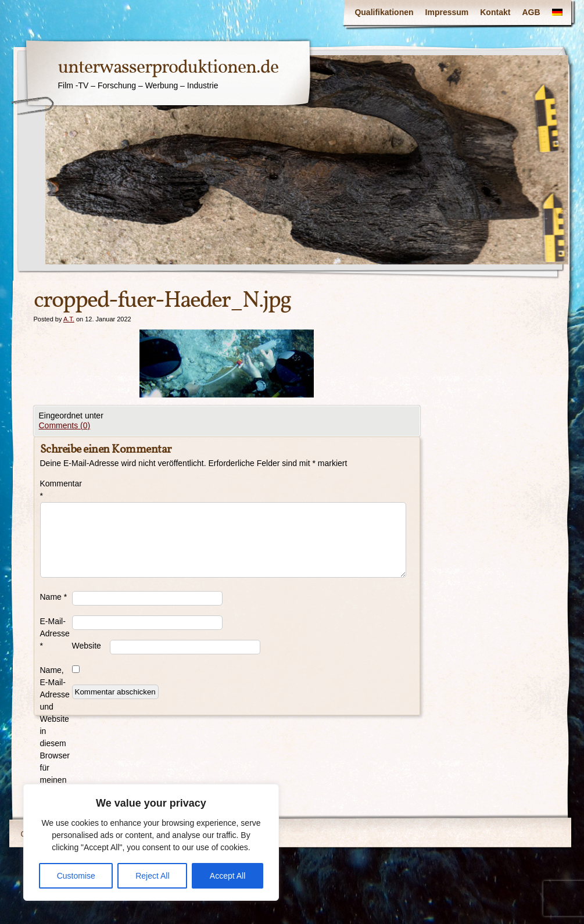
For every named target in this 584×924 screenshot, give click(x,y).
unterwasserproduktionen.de (168, 68)
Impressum (447, 12)
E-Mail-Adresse (55, 633)
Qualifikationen (384, 12)
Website (87, 646)
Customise (76, 876)
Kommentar (56, 490)
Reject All (152, 876)
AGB (531, 12)
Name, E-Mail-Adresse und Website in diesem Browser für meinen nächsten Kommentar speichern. (56, 743)
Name (54, 597)
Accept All (227, 876)
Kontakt (495, 12)
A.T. (69, 319)
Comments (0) (65, 425)
